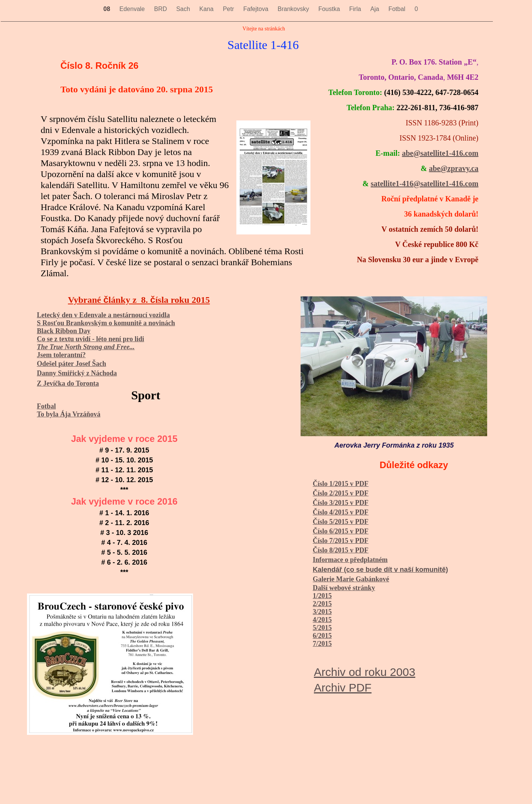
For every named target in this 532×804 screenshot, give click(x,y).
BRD (161, 9)
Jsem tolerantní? (61, 355)
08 (108, 9)
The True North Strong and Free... (86, 347)
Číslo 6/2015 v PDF (341, 531)
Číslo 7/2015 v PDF (341, 541)
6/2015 (322, 636)
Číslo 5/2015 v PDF (341, 522)
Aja (376, 9)
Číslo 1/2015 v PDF (341, 484)
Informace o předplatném (350, 560)
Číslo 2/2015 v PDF (341, 493)
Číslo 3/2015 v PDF (341, 503)
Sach (184, 9)
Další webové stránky (344, 588)
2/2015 (322, 604)
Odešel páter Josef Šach (71, 364)
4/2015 (322, 620)
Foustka (330, 9)
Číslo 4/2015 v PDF (341, 512)
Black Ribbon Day (64, 331)
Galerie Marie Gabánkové (351, 579)
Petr (229, 9)
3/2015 (322, 612)
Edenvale (133, 9)
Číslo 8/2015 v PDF (341, 550)
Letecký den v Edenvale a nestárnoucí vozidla (103, 315)
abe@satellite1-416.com (440, 153)
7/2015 (322, 644)
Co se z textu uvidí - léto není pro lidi (90, 339)
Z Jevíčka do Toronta (68, 383)
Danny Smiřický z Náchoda (77, 373)
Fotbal (398, 9)
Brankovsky (294, 9)
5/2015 (322, 628)
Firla (356, 9)
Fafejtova (256, 9)
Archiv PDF (343, 688)
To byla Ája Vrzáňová (69, 414)
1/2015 (322, 596)
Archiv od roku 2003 (365, 672)
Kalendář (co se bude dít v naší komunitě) (380, 570)
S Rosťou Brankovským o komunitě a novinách (106, 323)
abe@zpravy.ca (454, 168)
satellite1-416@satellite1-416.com (424, 184)
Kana (207, 9)
